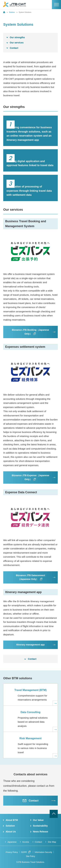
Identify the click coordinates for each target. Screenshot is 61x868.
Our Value (38, 820)
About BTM (12, 820)
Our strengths (17, 37)
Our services (17, 43)
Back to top (54, 814)
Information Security (43, 852)
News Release (41, 832)
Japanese (12, 842)
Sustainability (40, 826)
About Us (11, 832)
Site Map (52, 842)
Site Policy (30, 856)
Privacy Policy (12, 852)
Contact (14, 48)
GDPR (26, 852)
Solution (12, 12)
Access (26, 842)
